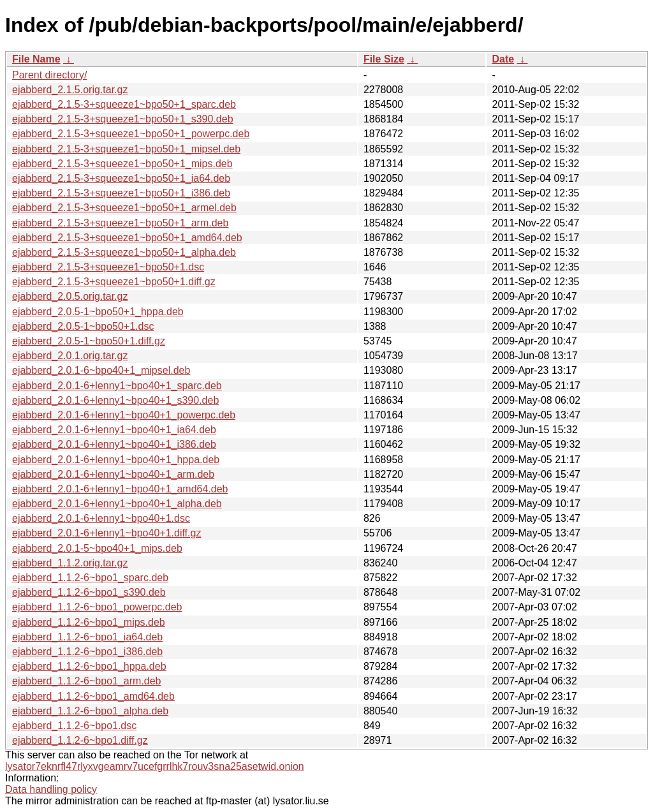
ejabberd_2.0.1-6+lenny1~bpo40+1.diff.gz (106, 533)
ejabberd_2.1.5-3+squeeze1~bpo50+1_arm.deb (120, 223)
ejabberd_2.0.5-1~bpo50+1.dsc (83, 326)
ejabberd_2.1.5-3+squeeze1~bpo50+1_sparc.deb (124, 104)
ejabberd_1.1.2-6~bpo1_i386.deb (87, 652)
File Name (36, 59)
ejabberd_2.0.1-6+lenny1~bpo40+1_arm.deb (113, 474)
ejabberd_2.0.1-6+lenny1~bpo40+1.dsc (101, 518)
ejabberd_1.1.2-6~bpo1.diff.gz (80, 740)
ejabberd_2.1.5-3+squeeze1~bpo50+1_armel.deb (124, 208)
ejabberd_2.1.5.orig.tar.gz (70, 90)
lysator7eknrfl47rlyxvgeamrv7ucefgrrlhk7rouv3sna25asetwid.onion (155, 766)
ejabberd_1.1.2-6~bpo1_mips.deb (89, 622)
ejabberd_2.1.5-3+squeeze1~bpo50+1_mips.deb (122, 164)
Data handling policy (51, 789)
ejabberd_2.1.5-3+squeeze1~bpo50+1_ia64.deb (121, 178)
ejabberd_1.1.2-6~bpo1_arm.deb (87, 681)
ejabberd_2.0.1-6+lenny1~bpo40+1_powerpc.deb (124, 415)
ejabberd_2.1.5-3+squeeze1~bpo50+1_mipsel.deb (126, 149)
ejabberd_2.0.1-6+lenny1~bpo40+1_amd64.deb (120, 489)
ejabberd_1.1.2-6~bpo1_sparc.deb (90, 578)
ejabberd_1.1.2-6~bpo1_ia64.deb (87, 637)
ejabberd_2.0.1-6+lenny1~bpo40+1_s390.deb (115, 400)
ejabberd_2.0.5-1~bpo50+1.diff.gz (89, 341)
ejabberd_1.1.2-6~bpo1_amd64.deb (93, 696)
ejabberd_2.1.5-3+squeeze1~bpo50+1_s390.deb (123, 119)
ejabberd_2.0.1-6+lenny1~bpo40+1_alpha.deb (117, 504)
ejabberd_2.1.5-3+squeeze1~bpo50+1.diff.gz (114, 282)
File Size (384, 59)
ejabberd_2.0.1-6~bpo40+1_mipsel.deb (101, 370)
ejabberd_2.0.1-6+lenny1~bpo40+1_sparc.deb (117, 386)
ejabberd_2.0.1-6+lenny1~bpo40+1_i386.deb (114, 444)
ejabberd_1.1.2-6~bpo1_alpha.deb (90, 711)
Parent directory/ (49, 75)
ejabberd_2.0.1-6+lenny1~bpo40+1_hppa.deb (116, 460)
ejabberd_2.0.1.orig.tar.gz (70, 356)
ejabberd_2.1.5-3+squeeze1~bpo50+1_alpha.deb (124, 252)
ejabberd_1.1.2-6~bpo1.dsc (74, 726)
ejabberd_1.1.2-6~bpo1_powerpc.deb (97, 607)
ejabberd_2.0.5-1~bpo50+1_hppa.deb (98, 312)
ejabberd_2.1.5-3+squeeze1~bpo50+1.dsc (108, 267)
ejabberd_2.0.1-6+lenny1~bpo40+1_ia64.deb (114, 430)
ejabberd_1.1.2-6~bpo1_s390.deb (89, 592)
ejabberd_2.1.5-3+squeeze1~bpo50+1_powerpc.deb (131, 134)
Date (503, 59)
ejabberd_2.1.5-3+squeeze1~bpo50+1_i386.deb (121, 193)
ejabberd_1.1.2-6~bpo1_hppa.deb (89, 666)
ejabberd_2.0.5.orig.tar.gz (70, 296)
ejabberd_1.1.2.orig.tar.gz (70, 563)
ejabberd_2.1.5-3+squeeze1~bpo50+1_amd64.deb (127, 238)
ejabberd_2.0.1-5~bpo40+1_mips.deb (97, 548)
